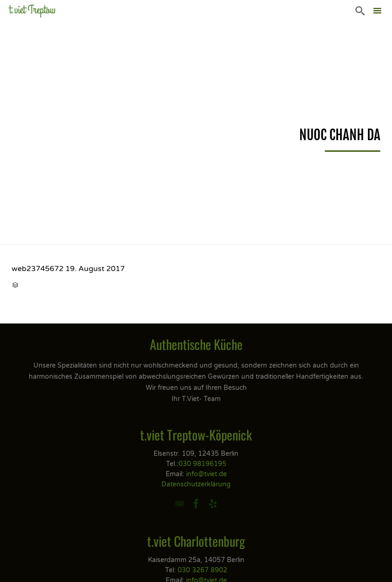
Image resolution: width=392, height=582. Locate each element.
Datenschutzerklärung (196, 484)
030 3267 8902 (202, 570)
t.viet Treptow (32, 10)
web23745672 (38, 269)
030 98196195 (202, 464)
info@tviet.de (206, 474)
